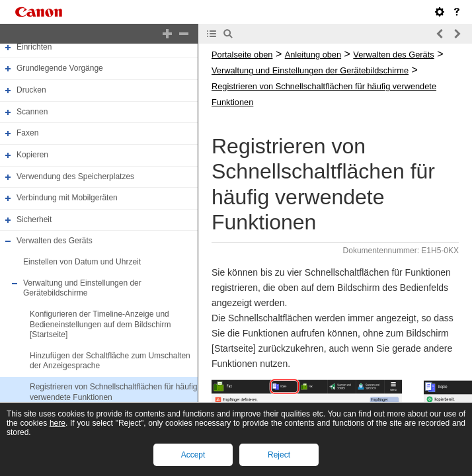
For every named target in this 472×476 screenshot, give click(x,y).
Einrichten (34, 47)
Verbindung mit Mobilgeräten (67, 198)
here (58, 423)
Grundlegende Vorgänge (60, 69)
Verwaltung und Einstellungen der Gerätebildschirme (82, 288)
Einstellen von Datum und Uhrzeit (82, 262)
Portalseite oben (242, 55)
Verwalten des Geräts (55, 241)
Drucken (31, 90)
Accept (193, 455)
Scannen (32, 112)
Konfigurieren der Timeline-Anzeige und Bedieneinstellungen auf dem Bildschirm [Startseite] (100, 324)
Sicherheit (34, 219)
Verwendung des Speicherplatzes (75, 177)
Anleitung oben (313, 55)
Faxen (27, 133)
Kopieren (32, 155)
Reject (279, 455)
